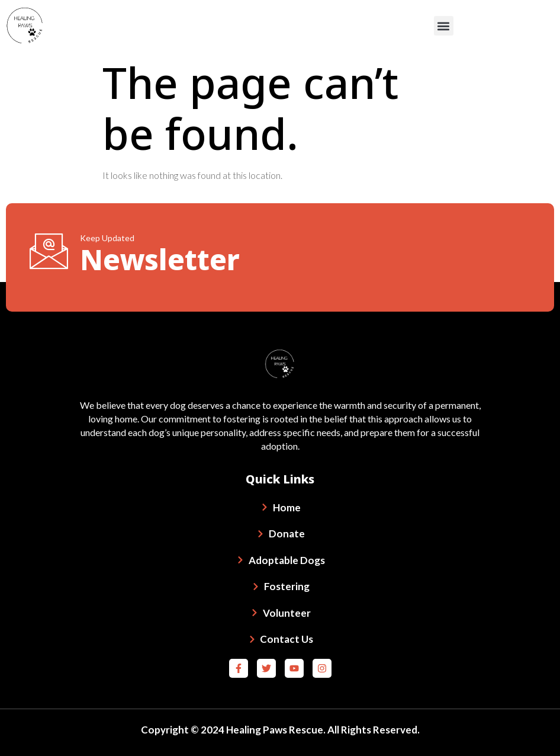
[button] (444, 26)
